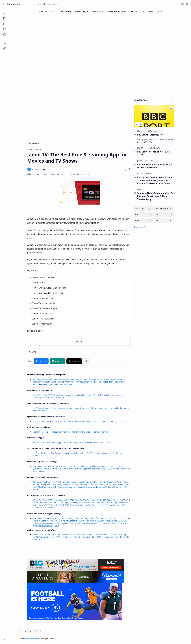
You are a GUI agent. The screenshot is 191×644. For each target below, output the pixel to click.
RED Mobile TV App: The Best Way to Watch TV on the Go (155, 166)
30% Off (37, 540)
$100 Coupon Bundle (113, 537)
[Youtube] (35, 631)
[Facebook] (21, 631)
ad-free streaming (66, 382)
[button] (5, 4)
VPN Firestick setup (106, 395)
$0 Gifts (127, 537)
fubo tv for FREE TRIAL (92, 537)
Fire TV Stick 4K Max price (44, 421)
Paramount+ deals (65, 384)
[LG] (164, 215)
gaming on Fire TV (119, 421)
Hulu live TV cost (101, 382)
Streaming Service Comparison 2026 (83, 482)
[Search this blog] (50, 4)
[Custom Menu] (5, 29)
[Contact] (5, 48)
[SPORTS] (157, 148)
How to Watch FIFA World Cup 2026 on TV (51, 466)
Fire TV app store (59, 442)
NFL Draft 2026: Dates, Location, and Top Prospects (78, 505)
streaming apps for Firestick (80, 442)
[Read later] (125, 169)
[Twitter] (31, 631)
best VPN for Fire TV (41, 395)
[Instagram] (26, 631)
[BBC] (150, 131)
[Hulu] (144, 215)
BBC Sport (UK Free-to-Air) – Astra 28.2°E (154, 153)
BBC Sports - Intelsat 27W (150, 135)
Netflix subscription (83, 382)
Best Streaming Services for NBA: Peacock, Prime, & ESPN (100, 518)
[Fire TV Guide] (66, 11)
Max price (114, 382)
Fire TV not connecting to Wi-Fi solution (68, 453)
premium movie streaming (45, 382)
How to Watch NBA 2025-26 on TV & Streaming (53, 518)
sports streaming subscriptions (111, 379)
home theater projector (82, 432)
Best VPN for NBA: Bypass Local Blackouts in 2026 (88, 523)
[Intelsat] (156, 131)
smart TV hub (91, 408)
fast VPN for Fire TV (55, 397)
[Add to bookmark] (171, 108)
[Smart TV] (43, 11)
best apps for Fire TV (42, 442)
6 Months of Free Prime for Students (78, 535)
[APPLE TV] (144, 209)
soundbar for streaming (60, 432)
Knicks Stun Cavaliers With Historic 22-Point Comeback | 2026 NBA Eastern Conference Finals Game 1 (155, 180)
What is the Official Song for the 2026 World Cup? (85, 469)
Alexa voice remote (83, 421)
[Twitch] (40, 631)
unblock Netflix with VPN (86, 395)
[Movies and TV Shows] (117, 11)
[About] (5, 43)
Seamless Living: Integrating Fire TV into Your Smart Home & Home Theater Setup (155, 196)
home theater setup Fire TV (110, 408)
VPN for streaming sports (62, 395)
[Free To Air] (134, 11)
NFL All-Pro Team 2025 (42, 500)
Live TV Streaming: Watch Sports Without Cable (67, 484)
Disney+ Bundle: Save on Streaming (110, 535)
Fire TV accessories (101, 421)
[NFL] (164, 221)
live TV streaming (89, 379)
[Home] (5, 13)
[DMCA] (159, 11)
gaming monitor (101, 432)
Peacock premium (48, 384)
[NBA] (150, 174)
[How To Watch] (98, 11)
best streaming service (42, 379)
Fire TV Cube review (65, 421)
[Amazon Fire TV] (164, 209)
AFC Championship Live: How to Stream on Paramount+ (82, 503)
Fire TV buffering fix (41, 453)
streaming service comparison (67, 379)
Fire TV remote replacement (99, 453)
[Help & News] (148, 11)
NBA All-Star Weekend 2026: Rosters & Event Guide (101, 521)
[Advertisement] (101, 37)
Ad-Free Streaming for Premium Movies (106, 484)
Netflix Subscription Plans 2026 (46, 537)
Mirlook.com (14, 4)
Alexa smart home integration (71, 408)
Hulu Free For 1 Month (71, 537)
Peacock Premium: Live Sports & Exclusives (76, 487)
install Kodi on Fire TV (103, 442)
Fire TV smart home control (45, 408)
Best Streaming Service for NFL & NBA (49, 482)
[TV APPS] (32, 352)
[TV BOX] (54, 11)
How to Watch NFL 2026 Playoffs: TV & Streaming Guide (78, 500)
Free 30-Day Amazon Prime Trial (46, 535)
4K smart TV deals (40, 432)
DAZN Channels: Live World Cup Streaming (89, 466)
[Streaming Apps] (82, 11)
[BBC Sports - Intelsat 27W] (154, 116)
